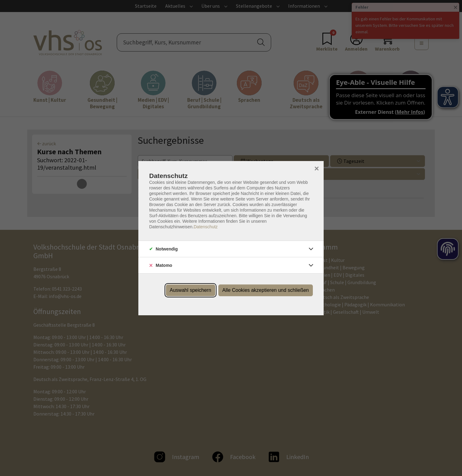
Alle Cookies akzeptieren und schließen (266, 290)
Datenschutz (206, 227)
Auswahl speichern (191, 290)
